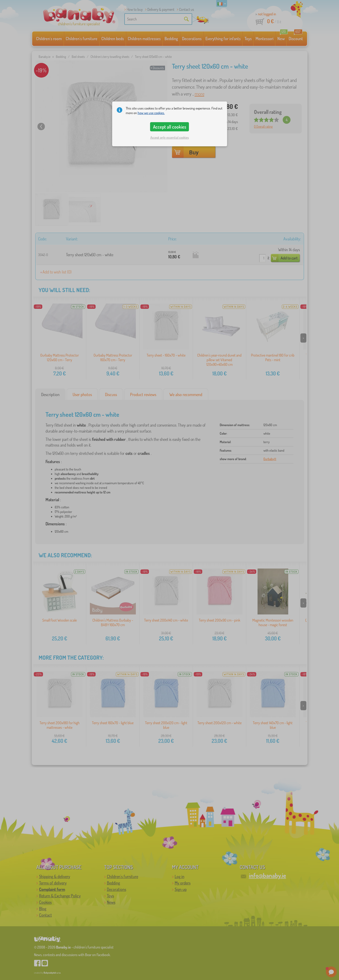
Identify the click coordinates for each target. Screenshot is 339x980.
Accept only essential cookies (170, 137)
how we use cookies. (151, 113)
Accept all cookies (170, 127)
